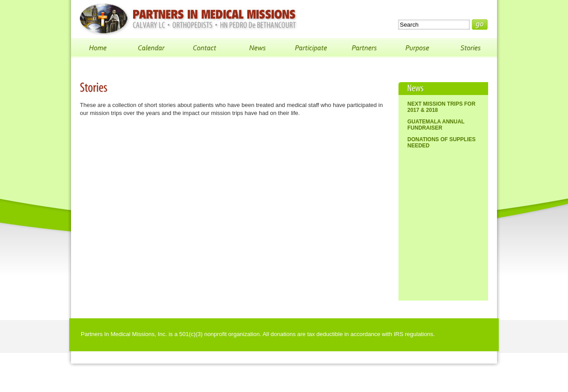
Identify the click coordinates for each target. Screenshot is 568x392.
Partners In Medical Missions (189, 19)
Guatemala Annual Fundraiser (436, 125)
